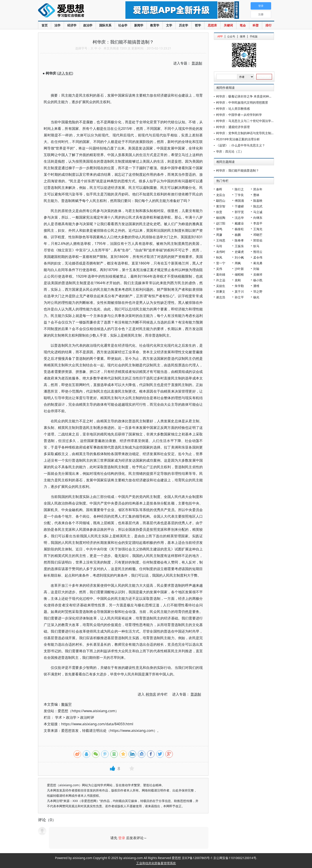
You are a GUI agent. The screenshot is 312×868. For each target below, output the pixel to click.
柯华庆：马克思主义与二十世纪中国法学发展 (247, 121)
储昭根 (239, 274)
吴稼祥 (258, 274)
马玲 (219, 246)
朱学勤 (239, 286)
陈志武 (258, 206)
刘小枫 (239, 257)
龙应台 (221, 195)
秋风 (219, 257)
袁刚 (238, 280)
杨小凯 (258, 280)
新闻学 (139, 25)
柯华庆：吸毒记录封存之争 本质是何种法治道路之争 (252, 96)
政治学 (88, 25)
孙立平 (239, 297)
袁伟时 (221, 252)
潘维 (256, 286)
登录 (122, 838)
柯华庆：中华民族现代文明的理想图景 (242, 102)
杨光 (256, 297)
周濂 (219, 235)
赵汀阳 (221, 223)
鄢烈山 (221, 201)
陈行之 (239, 189)
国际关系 (105, 25)
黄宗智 (221, 206)
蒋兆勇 (258, 263)
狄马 (256, 246)
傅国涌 (239, 201)
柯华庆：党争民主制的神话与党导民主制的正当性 (250, 133)
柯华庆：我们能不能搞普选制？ (237, 170)
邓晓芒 (258, 235)
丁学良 (239, 195)
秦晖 (219, 189)
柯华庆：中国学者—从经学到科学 (239, 115)
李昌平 (258, 223)
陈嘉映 (258, 201)
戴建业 (239, 223)
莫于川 (239, 291)
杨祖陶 (221, 218)
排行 (269, 25)
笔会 (243, 25)
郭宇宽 (239, 212)
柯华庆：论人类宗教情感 (233, 109)
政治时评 (87, 717)
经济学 (72, 25)
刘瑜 (256, 269)
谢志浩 (221, 297)
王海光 (258, 229)
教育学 (155, 25)
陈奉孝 (239, 240)
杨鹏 (238, 235)
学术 (59, 717)
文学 (169, 25)
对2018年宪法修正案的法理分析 (238, 139)
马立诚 (258, 212)
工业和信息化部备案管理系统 (156, 863)
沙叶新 (239, 269)
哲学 (198, 25)
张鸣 (219, 229)
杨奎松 (239, 229)
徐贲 (219, 212)
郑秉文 (221, 291)
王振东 (239, 246)
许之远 (221, 280)
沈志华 (239, 218)
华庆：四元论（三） (230, 151)
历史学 (184, 25)
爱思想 (73, 11)
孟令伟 (258, 257)
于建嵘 (239, 206)
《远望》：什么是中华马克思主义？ (241, 145)
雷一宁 (221, 263)
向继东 (258, 218)
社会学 (123, 25)
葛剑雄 (221, 274)
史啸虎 (239, 252)
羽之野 (258, 291)
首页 (45, 25)
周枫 (238, 263)
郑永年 (258, 189)
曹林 (256, 195)
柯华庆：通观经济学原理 (233, 127)
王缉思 (221, 240)
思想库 (212, 25)
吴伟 (219, 269)
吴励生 (221, 286)
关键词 (228, 25)
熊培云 (258, 252)
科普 (256, 25)
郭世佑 (258, 240)
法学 (57, 25)
